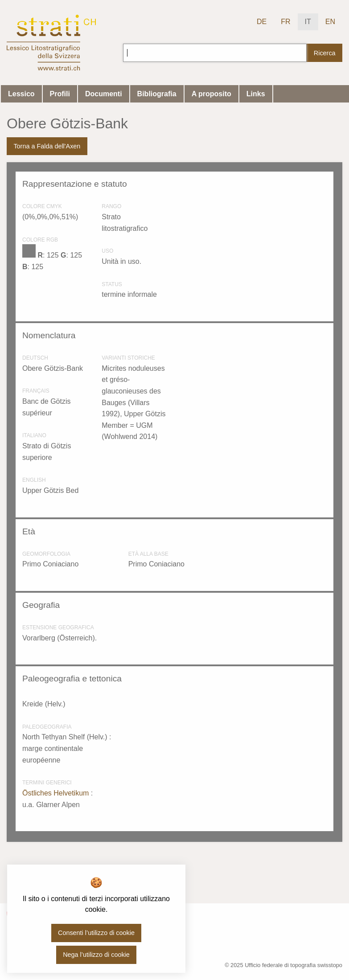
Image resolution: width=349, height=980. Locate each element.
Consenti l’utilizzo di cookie (96, 933)
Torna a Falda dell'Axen (47, 146)
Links (256, 94)
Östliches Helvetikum (57, 793)
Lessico (21, 94)
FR (285, 22)
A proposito (211, 94)
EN (330, 22)
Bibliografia (157, 94)
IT (308, 22)
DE (262, 22)
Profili (60, 94)
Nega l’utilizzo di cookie (96, 955)
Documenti (104, 94)
